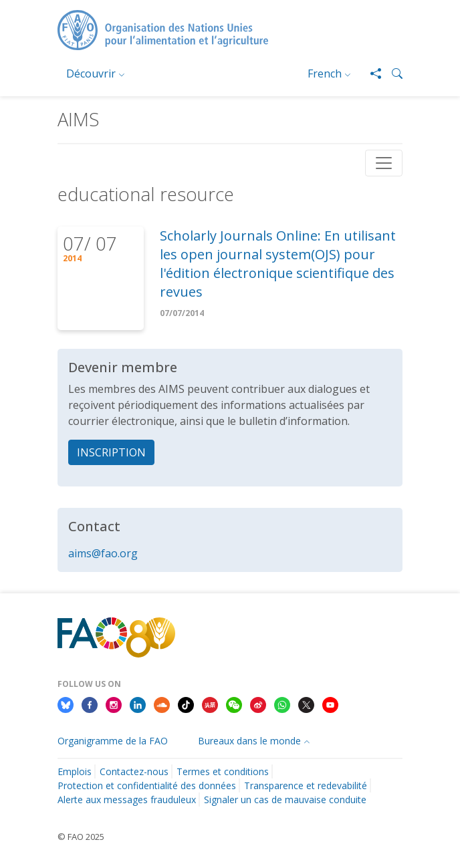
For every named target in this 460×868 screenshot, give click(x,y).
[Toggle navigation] (384, 163)
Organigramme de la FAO (113, 741)
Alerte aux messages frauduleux (127, 800)
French (325, 74)
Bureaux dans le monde (249, 741)
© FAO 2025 (81, 837)
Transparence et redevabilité (306, 785)
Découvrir (91, 74)
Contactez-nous (134, 771)
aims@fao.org (103, 553)
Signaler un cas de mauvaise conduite (285, 800)
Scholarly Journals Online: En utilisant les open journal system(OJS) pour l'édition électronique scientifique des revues (278, 264)
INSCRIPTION (111, 452)
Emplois (75, 771)
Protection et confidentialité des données (147, 785)
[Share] (370, 74)
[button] (392, 74)
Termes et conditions (223, 771)
